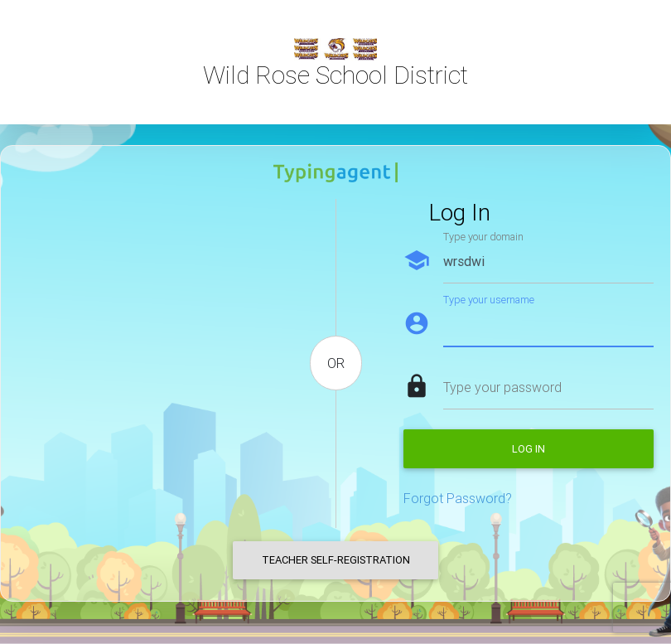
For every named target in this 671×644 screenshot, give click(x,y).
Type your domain (483, 237)
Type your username (489, 300)
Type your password (502, 387)
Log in (529, 449)
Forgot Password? (458, 498)
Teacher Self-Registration (336, 560)
